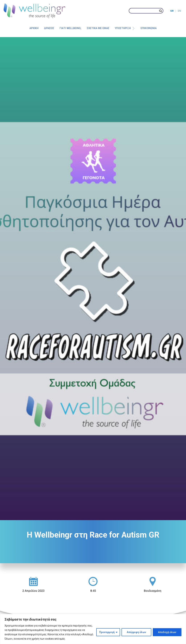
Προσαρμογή (107, 632)
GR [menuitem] (172, 11)
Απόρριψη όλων (136, 632)
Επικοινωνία (149, 28)
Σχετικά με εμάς (98, 28)
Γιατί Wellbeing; (70, 28)
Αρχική (34, 28)
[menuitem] (174, 11)
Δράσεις (49, 28)
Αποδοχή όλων (167, 632)
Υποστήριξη (125, 28)
